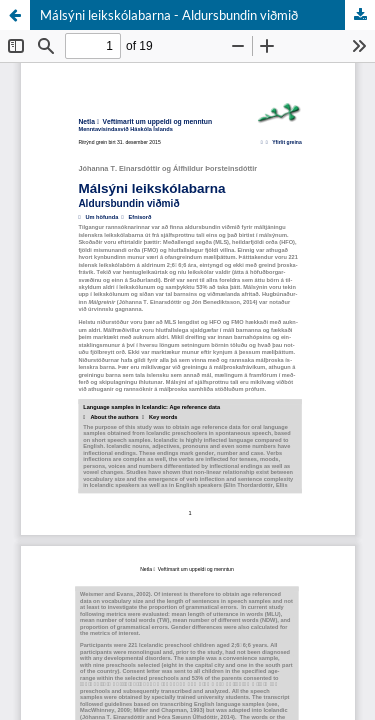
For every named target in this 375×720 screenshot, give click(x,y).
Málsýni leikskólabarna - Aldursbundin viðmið (169, 15)
